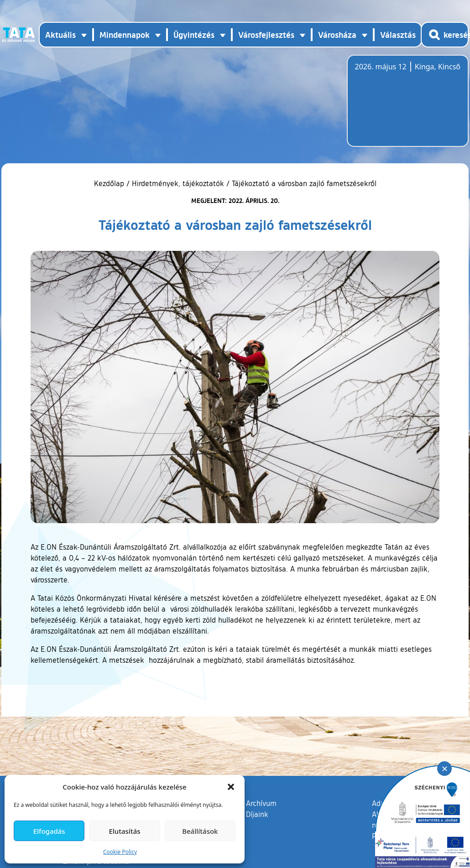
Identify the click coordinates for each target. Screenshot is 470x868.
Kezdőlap (110, 183)
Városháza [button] (337, 35)
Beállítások (200, 831)
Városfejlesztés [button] (266, 35)
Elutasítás (124, 831)
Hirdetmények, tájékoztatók (178, 183)
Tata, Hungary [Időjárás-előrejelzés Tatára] (406, 106)
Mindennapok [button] (125, 35)
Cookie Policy (120, 852)
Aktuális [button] (60, 35)
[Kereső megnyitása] (445, 35)
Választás (398, 35)
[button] (231, 787)
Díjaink (257, 814)
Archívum (261, 803)
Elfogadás (49, 831)
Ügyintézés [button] (194, 35)
